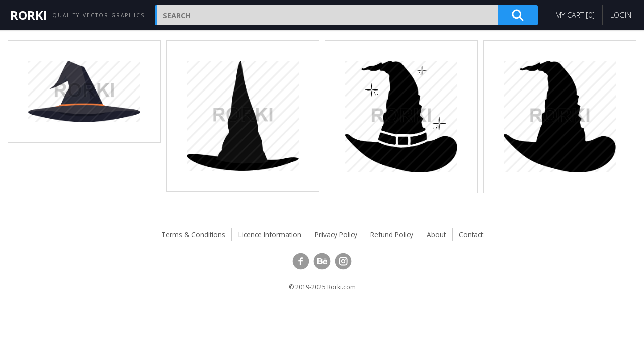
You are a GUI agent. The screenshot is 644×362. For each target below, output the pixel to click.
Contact (471, 235)
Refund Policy (392, 235)
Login (621, 15)
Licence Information (270, 235)
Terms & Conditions (193, 235)
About (436, 235)
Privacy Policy (336, 235)
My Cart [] (575, 15)
